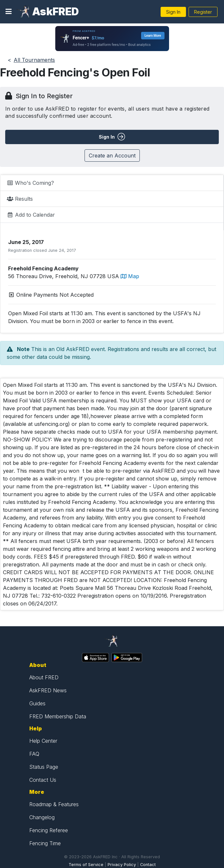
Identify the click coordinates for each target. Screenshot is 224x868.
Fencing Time (45, 843)
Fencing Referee (49, 830)
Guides (37, 703)
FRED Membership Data (58, 716)
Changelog (42, 817)
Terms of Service (86, 865)
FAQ (34, 754)
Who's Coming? (30, 183)
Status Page (44, 767)
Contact (148, 865)
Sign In (173, 12)
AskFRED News (48, 690)
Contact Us (43, 780)
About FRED (44, 677)
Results (20, 199)
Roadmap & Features (54, 804)
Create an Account (112, 156)
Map (130, 276)
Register (203, 12)
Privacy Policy (122, 865)
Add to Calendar (31, 215)
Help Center (43, 741)
